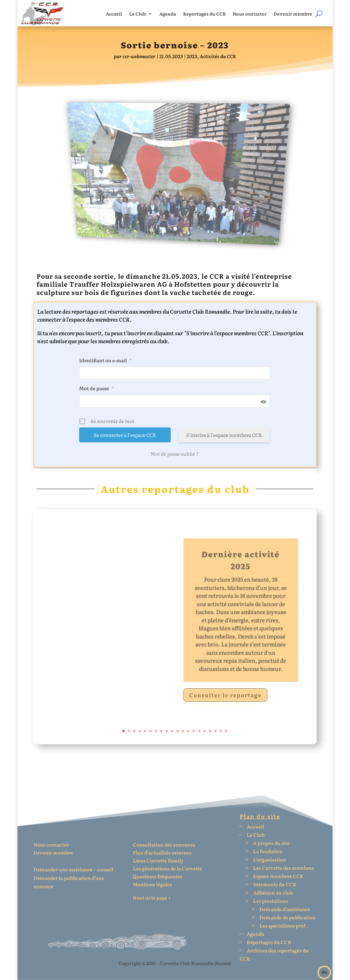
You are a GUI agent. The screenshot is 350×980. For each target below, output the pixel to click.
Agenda (168, 14)
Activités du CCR (218, 56)
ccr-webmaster (139, 56)
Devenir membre (293, 14)
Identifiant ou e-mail (105, 360)
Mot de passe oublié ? (175, 454)
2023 (192, 56)
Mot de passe (96, 388)
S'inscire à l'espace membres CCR (224, 435)
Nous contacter (250, 14)
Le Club (137, 14)
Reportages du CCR (204, 14)
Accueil (114, 14)
